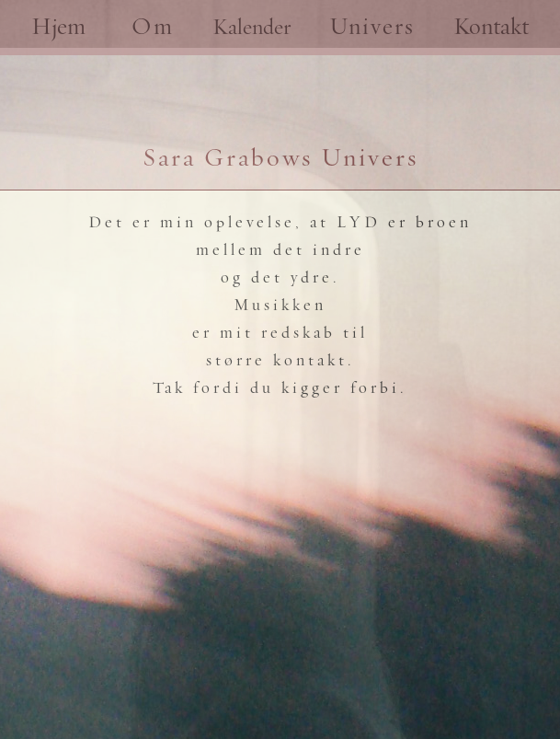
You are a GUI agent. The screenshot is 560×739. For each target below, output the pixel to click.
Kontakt (491, 28)
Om (153, 28)
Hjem (58, 28)
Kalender (251, 28)
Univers (372, 28)
